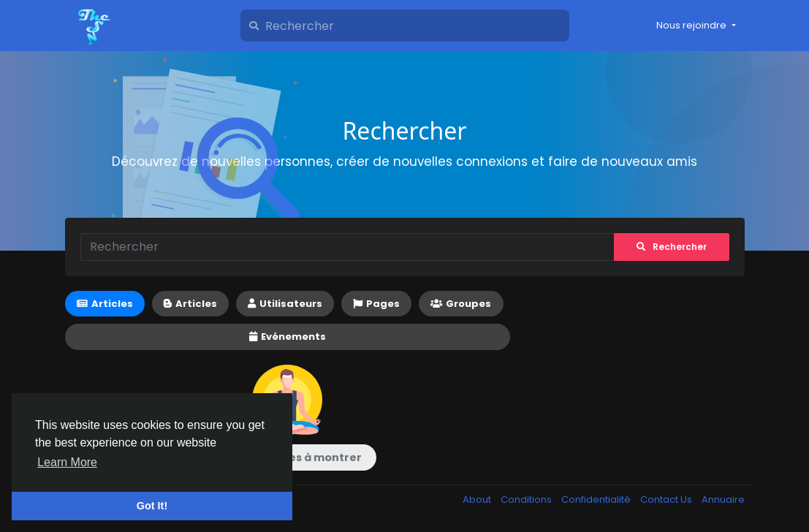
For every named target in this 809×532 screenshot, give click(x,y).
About (478, 499)
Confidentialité (597, 499)
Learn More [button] (67, 462)
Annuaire (723, 499)
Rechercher (672, 247)
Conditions (527, 499)
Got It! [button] (152, 506)
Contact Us (667, 499)
